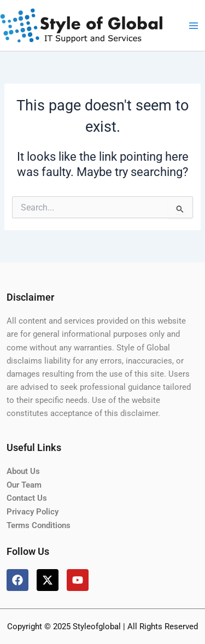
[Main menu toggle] (194, 26)
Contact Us (27, 498)
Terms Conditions (39, 525)
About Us (23, 471)
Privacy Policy (33, 512)
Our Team (24, 485)
